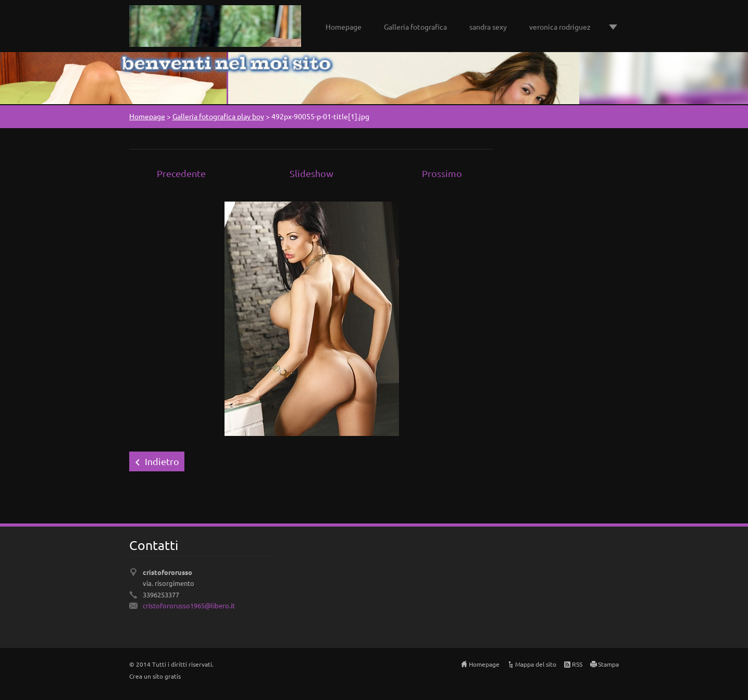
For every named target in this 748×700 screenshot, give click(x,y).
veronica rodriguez (560, 27)
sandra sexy (488, 27)
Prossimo (442, 173)
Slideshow (311, 173)
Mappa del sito (536, 664)
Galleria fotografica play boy (218, 116)
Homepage (344, 27)
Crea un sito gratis (155, 676)
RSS (577, 664)
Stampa (608, 664)
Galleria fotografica (415, 27)
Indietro (162, 461)
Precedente (181, 173)
